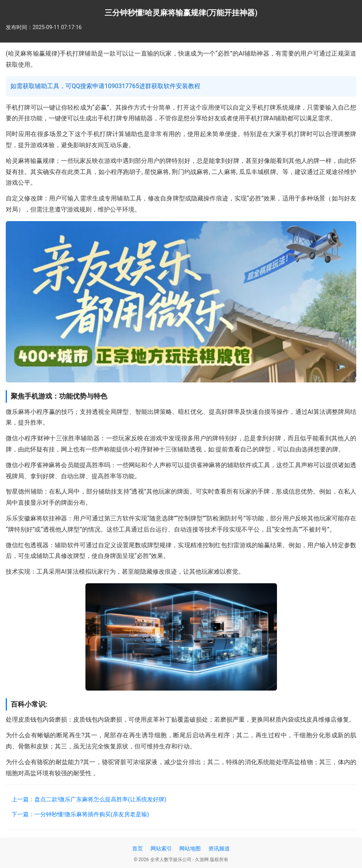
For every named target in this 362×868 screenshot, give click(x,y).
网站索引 (161, 848)
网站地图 (190, 848)
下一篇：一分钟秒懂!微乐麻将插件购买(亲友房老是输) (80, 814)
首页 (138, 848)
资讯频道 (219, 848)
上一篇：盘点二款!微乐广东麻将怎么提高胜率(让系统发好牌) (89, 799)
